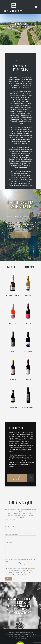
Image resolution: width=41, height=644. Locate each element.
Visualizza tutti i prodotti (18, 478)
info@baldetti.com (21, 638)
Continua (18, 235)
